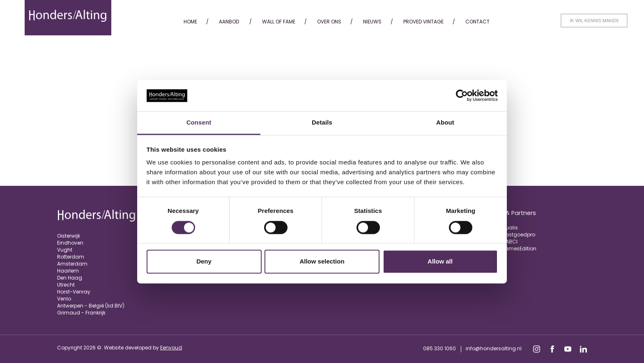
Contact (477, 22)
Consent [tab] (199, 123)
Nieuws (372, 22)
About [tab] (445, 123)
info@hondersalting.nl (494, 348)
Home (190, 22)
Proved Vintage (423, 22)
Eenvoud (171, 348)
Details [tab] (322, 123)
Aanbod (229, 22)
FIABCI (510, 242)
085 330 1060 (439, 348)
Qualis (510, 228)
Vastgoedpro (519, 235)
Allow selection (322, 262)
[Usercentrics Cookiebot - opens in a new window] (462, 95)
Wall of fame (279, 22)
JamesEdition (519, 249)
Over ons (329, 22)
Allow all (440, 262)
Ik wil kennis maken (594, 21)
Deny (204, 262)
